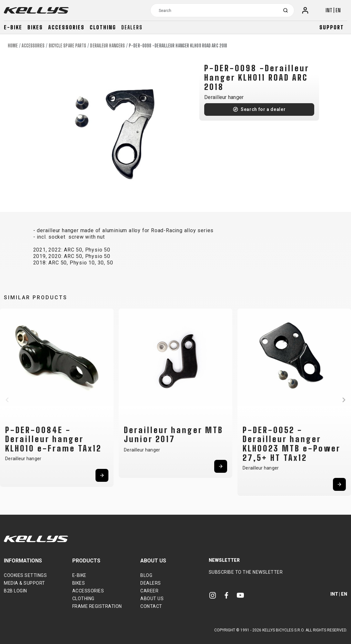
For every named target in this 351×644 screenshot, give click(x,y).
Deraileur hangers (107, 46)
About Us (152, 599)
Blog (146, 575)
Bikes (35, 27)
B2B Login (15, 591)
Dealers (132, 27)
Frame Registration (97, 606)
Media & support (25, 583)
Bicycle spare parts (68, 46)
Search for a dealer (263, 109)
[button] (7, 400)
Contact (151, 606)
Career (149, 591)
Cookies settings (25, 575)
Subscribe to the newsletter (246, 572)
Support (332, 27)
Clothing (103, 27)
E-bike (13, 27)
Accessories (66, 27)
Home (13, 46)
